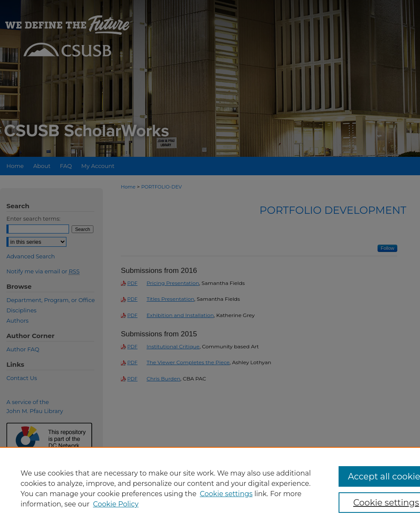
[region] (210, 488)
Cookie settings (226, 494)
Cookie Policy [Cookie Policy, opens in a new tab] (116, 504)
